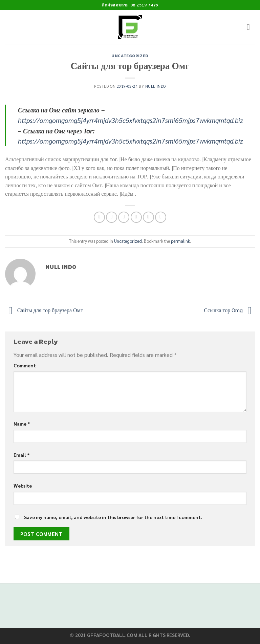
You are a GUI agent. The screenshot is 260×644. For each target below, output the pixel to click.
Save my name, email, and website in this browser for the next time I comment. (113, 517)
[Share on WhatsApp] (99, 217)
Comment (25, 365)
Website (23, 486)
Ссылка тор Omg (229, 310)
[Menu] (251, 27)
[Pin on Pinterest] (148, 217)
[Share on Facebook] (112, 217)
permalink (180, 241)
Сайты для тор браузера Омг (44, 310)
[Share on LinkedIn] (161, 217)
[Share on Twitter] (124, 217)
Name (22, 424)
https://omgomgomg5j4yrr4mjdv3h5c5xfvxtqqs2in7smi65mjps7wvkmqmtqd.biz (131, 120)
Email (22, 455)
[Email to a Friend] (136, 217)
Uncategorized (130, 56)
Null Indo (156, 86)
